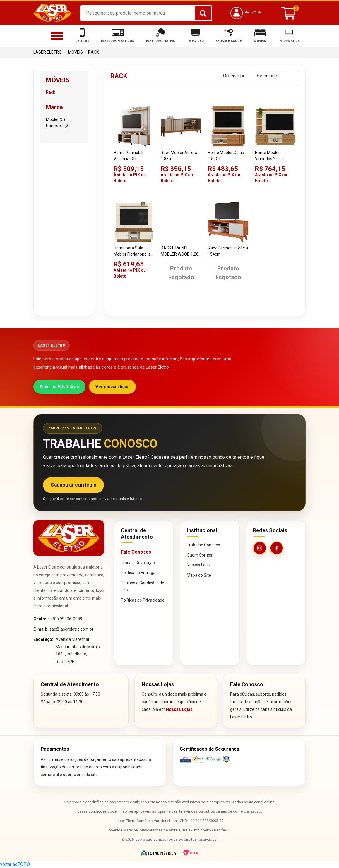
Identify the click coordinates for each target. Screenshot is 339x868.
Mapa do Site (199, 575)
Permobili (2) (58, 126)
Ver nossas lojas (112, 387)
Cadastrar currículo (73, 485)
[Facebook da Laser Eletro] (277, 548)
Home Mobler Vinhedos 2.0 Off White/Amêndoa (270, 156)
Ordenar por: (236, 76)
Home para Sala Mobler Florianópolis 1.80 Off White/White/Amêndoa (134, 251)
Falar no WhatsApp (59, 387)
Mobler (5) (55, 119)
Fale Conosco (136, 552)
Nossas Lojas (199, 565)
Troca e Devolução (138, 563)
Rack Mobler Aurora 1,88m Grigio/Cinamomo (179, 156)
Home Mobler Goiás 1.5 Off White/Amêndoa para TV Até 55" (228, 156)
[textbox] (146, 13)
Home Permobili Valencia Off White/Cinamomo (130, 156)
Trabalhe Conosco (203, 545)
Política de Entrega (138, 573)
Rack (93, 52)
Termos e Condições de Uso (143, 587)
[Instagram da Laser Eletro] (260, 548)
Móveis (75, 52)
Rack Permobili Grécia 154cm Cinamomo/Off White (228, 251)
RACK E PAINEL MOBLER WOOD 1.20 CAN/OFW (180, 251)
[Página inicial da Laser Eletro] (69, 538)
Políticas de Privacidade (143, 600)
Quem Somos (200, 555)
